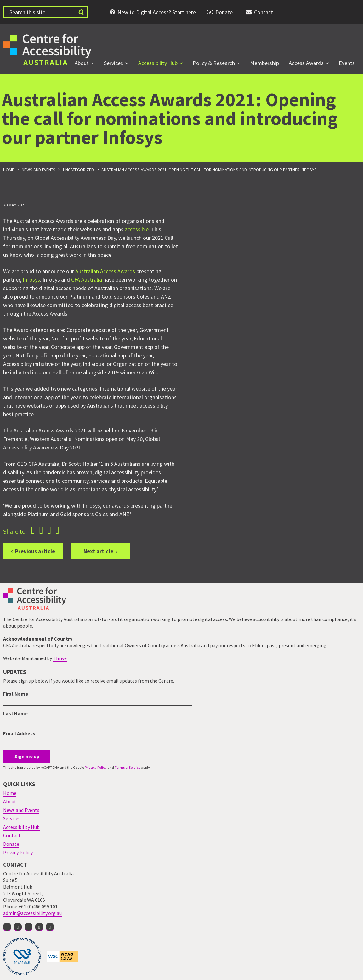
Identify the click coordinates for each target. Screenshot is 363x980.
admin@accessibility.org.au (32, 913)
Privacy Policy (96, 767)
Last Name (15, 713)
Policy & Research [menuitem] (214, 63)
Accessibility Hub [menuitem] (158, 63)
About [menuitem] (82, 63)
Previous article (35, 551)
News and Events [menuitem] (21, 810)
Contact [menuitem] (264, 12)
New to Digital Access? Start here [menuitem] (157, 12)
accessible (137, 229)
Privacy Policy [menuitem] (18, 852)
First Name (16, 694)
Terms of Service (128, 767)
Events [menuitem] (347, 63)
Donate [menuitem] (224, 12)
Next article (98, 551)
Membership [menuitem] (264, 63)
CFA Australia (87, 280)
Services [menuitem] (113, 63)
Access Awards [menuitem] (306, 63)
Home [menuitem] (10, 793)
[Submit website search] (81, 12)
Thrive (60, 658)
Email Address (19, 733)
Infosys (31, 280)
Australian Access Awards (105, 271)
